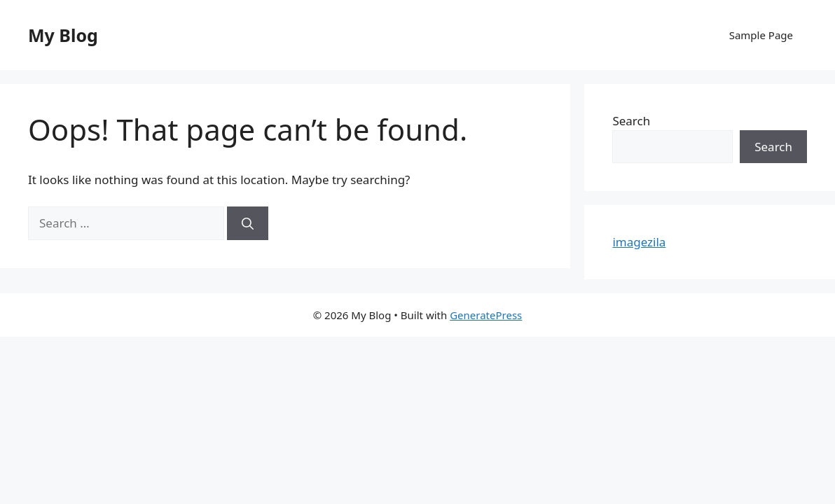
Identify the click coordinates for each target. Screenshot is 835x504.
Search (631, 121)
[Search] (248, 223)
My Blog (63, 35)
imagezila (639, 242)
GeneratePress (486, 315)
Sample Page (761, 35)
